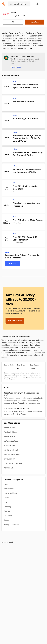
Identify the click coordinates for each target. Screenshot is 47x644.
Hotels (6, 498)
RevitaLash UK (10, 436)
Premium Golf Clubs (12, 454)
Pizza (6, 484)
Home (4, 542)
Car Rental (8, 516)
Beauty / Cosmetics (11, 525)
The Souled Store (10, 432)
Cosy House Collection (13, 463)
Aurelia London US (11, 450)
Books (6, 520)
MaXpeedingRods (11, 441)
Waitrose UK (9, 468)
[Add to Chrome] (15, 321)
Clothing (7, 511)
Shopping (7, 507)
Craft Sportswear (10, 459)
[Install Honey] (16, 67)
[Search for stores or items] (19, 4)
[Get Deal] (13, 264)
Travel (6, 502)
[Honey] (4, 4)
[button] (43, 4)
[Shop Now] (35, 22)
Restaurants (9, 489)
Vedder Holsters (10, 428)
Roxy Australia (9, 445)
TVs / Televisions (10, 493)
